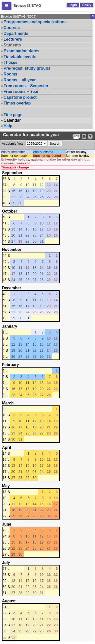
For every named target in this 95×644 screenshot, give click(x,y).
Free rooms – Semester (26, 86)
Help (8, 126)
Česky (87, 5)
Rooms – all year (20, 80)
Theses (11, 62)
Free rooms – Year (21, 92)
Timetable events (20, 57)
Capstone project (20, 97)
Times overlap (17, 103)
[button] (7, 6)
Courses (12, 28)
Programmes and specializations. (36, 22)
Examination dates (21, 51)
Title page (13, 115)
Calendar (12, 120)
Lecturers (13, 39)
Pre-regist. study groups (27, 68)
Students (12, 45)
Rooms (10, 74)
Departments (16, 33)
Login (73, 5)
